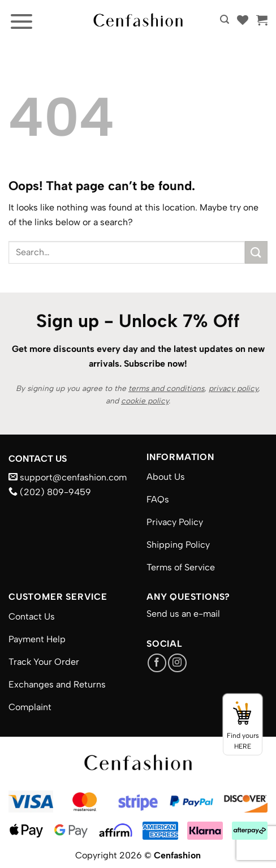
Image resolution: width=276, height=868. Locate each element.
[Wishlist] (243, 20)
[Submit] (256, 252)
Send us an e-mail (183, 614)
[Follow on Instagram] (177, 663)
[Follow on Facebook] (157, 663)
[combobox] (127, 252)
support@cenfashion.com (68, 477)
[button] (21, 21)
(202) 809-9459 (50, 492)
